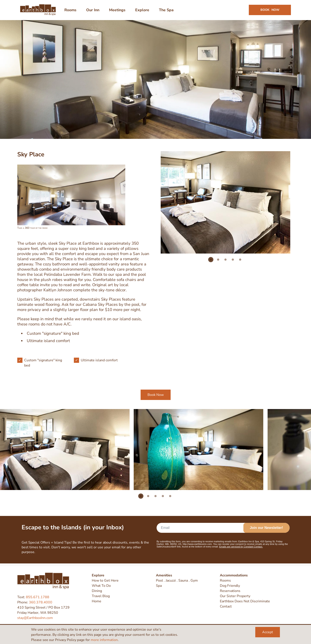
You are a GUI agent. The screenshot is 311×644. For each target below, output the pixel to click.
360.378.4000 (41, 602)
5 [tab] (240, 262)
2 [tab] (218, 262)
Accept (268, 632)
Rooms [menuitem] (71, 11)
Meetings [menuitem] (118, 11)
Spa (159, 586)
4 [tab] (233, 262)
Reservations (230, 591)
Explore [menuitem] (143, 11)
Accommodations (234, 576)
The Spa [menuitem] (167, 11)
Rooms (225, 581)
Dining (97, 591)
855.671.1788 (38, 597)
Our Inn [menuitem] (93, 11)
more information (104, 640)
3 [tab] (225, 262)
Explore (98, 576)
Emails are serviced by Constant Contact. (241, 549)
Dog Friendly (230, 586)
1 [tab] (211, 262)
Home (97, 601)
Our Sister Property (235, 596)
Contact (226, 607)
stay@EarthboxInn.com (35, 618)
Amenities (164, 576)
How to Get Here (105, 581)
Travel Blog (101, 596)
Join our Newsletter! (267, 530)
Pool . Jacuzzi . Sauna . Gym (177, 581)
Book (269, 11)
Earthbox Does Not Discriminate (245, 601)
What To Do (101, 586)
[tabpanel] (225, 205)
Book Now (156, 397)
